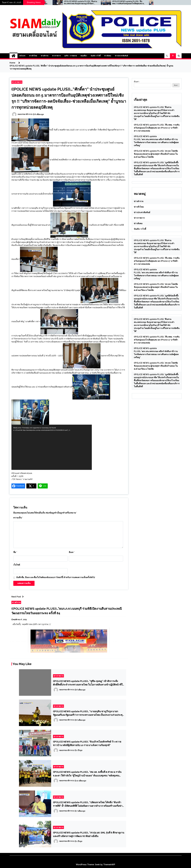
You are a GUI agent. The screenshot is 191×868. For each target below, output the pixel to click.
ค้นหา (137, 82)
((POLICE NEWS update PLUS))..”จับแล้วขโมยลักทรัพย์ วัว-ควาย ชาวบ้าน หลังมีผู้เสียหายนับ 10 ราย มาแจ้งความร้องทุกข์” (87, 743)
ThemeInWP (109, 865)
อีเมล (72, 552)
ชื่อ (15, 552)
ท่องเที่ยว (84, 56)
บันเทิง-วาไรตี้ (96, 56)
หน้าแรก (22, 56)
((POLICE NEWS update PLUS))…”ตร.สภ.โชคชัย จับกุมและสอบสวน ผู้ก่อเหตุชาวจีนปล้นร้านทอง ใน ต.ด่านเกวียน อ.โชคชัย (156, 154)
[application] (52, 447)
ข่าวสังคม (108, 56)
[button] (167, 56)
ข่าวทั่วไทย (33, 56)
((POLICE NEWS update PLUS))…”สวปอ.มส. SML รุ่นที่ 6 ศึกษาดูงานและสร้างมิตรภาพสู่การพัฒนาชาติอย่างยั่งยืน (89, 834)
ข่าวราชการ (56, 56)
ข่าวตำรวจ (45, 56)
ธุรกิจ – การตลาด (71, 56)
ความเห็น (18, 518)
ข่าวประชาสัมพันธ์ (121, 56)
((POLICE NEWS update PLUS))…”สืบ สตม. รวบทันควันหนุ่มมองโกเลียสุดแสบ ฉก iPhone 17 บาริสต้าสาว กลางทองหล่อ (141, 3)
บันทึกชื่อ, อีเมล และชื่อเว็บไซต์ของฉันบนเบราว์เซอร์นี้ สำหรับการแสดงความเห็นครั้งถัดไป (56, 577)
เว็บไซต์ (17, 565)
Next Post (18, 597)
